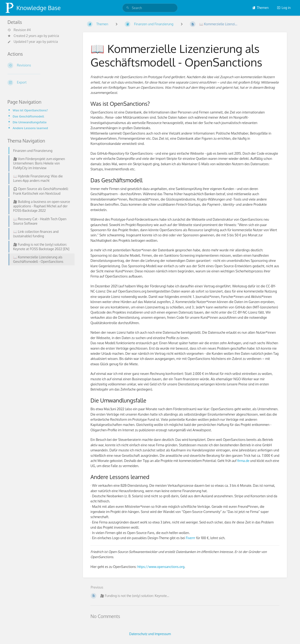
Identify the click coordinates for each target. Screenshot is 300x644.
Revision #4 (19, 30)
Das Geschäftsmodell (28, 116)
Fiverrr (191, 538)
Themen (260, 8)
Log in (284, 8)
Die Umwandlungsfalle (30, 122)
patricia (54, 36)
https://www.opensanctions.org (161, 567)
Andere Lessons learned (30, 128)
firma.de (243, 461)
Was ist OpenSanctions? (30, 110)
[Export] (40, 83)
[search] (150, 8)
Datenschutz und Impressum (150, 634)
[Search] (128, 8)
